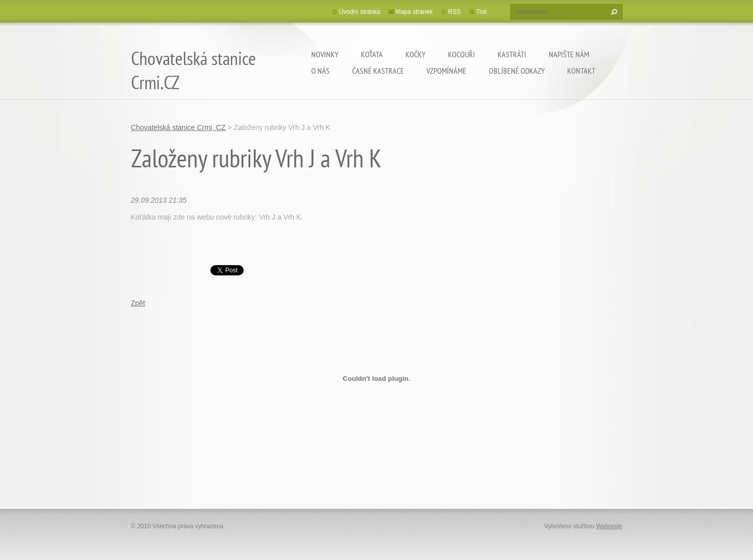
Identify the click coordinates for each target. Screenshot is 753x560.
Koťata (372, 54)
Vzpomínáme (446, 71)
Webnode (609, 526)
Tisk (482, 12)
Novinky (325, 54)
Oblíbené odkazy (517, 71)
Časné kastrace (378, 71)
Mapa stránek (414, 12)
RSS (454, 12)
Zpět (138, 303)
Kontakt (581, 71)
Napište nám (569, 54)
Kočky (415, 54)
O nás (320, 71)
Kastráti (512, 54)
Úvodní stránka (360, 12)
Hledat (613, 12)
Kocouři (461, 54)
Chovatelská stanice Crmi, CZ (178, 127)
